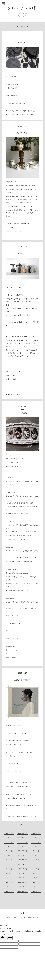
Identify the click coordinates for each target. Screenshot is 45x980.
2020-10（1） (23, 891)
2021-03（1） (9, 887)
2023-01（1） (36, 864)
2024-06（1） (23, 851)
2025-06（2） (9, 842)
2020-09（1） (36, 891)
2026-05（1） (23, 833)
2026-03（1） (36, 833)
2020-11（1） (9, 891)
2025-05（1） (23, 842)
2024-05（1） (36, 851)
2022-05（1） (9, 873)
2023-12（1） (36, 855)
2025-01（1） (9, 846)
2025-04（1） (36, 842)
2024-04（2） (9, 855)
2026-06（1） (9, 833)
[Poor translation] (9, 938)
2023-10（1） (23, 860)
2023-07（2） (9, 864)
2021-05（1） (23, 882)
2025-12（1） (9, 837)
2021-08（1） (36, 878)
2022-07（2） (36, 869)
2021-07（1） (9, 882)
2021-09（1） (23, 878)
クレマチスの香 (22, 8)
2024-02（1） (23, 855)
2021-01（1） (36, 887)
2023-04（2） (23, 864)
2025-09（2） (36, 837)
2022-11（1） (9, 869)
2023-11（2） (9, 860)
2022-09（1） (23, 869)
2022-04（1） (23, 873)
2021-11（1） (9, 878)
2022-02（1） (36, 873)
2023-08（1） (36, 860)
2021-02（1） (23, 887)
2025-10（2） (23, 837)
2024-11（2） (23, 846)
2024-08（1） (9, 851)
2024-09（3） (36, 846)
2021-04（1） (36, 882)
